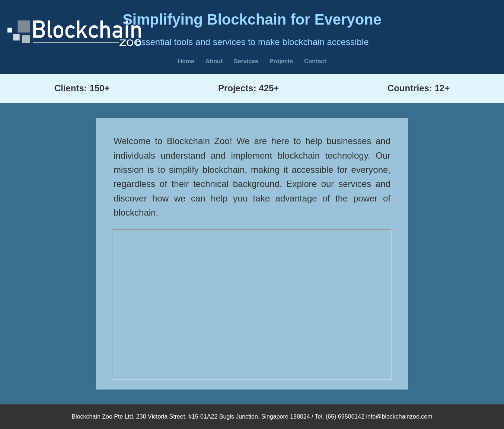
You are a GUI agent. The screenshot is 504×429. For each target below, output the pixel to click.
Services (246, 61)
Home (186, 61)
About (214, 61)
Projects (281, 61)
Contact (315, 61)
